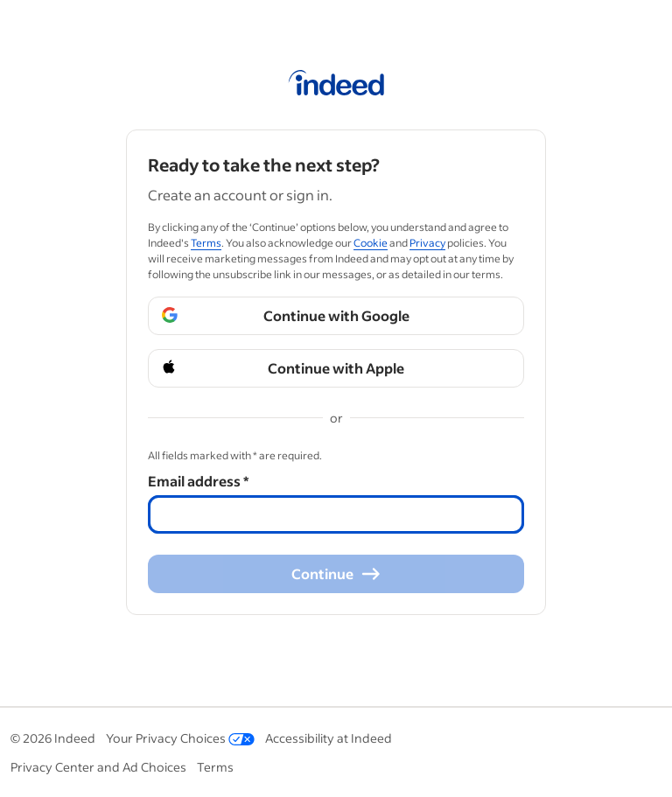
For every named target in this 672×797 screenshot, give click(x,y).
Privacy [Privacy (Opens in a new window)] (427, 243)
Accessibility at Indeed (329, 738)
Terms (215, 767)
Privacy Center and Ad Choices (98, 767)
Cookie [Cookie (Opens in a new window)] (371, 243)
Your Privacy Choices (180, 738)
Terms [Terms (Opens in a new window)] (206, 243)
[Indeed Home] (336, 86)
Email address (198, 481)
